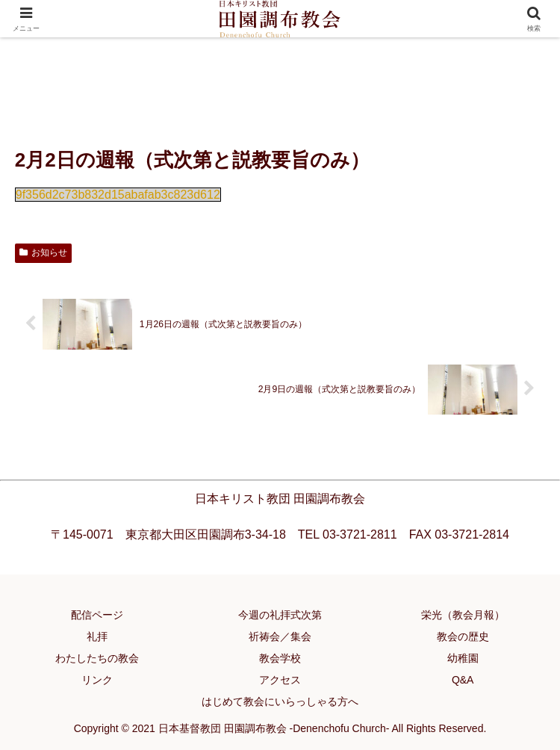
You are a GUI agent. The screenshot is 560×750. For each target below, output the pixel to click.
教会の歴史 (463, 636)
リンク (97, 680)
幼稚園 (463, 658)
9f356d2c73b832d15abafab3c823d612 (118, 195)
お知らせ (43, 252)
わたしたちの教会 (97, 658)
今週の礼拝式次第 (280, 615)
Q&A (463, 680)
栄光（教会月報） (463, 615)
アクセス (280, 680)
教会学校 (280, 658)
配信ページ (97, 615)
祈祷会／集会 (280, 636)
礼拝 (97, 636)
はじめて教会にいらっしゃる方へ (280, 701)
